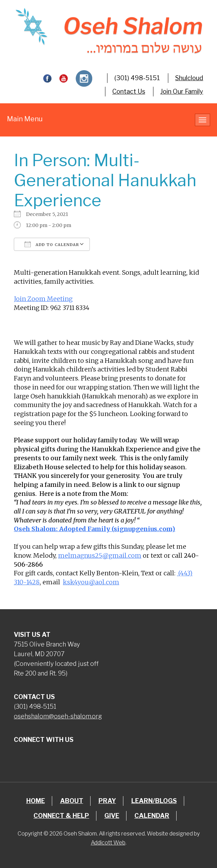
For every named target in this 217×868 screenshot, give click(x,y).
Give (112, 816)
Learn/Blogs (154, 801)
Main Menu (25, 119)
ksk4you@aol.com (91, 582)
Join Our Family (182, 91)
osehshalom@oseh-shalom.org (58, 716)
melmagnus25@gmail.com (100, 555)
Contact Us (129, 91)
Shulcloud (189, 78)
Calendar (152, 816)
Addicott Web (108, 843)
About (72, 801)
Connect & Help (61, 816)
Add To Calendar (52, 244)
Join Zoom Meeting (43, 299)
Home (36, 801)
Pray (107, 801)
